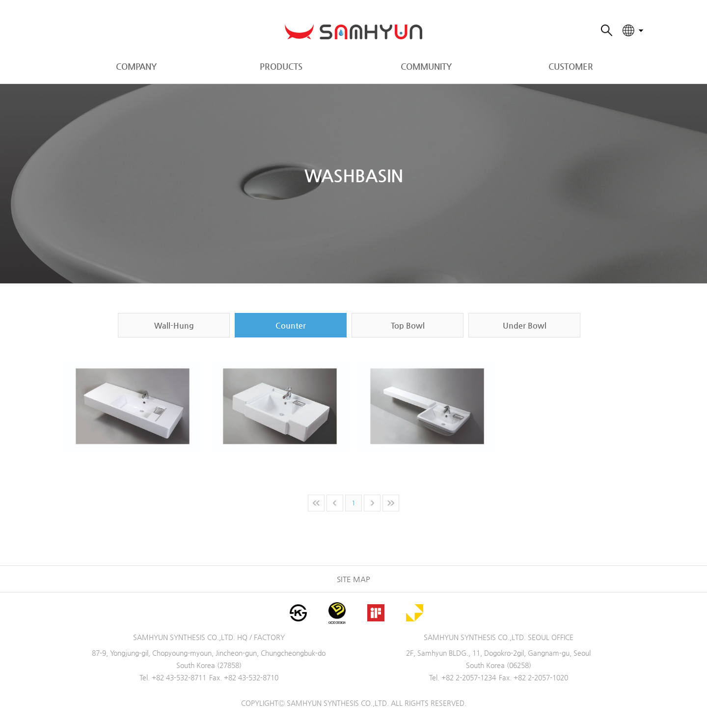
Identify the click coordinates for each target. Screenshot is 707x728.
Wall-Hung (174, 325)
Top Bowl (408, 325)
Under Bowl (525, 325)
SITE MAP (353, 579)
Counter (291, 325)
